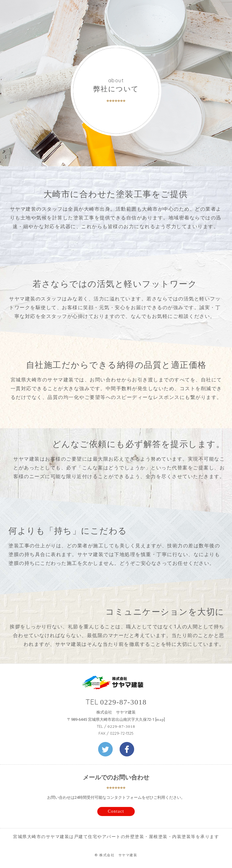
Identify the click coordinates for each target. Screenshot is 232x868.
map (160, 719)
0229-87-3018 (124, 702)
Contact (116, 811)
